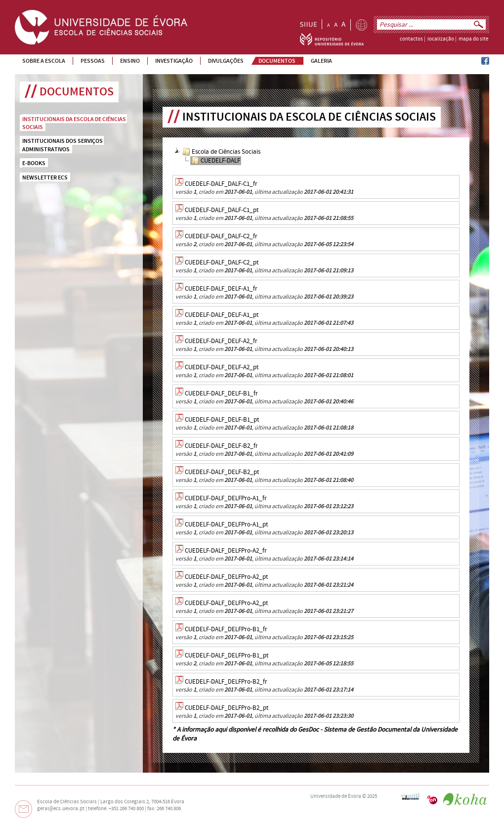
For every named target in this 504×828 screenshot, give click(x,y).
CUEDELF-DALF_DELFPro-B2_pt (227, 708)
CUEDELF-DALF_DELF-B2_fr (221, 446)
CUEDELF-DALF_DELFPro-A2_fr (226, 551)
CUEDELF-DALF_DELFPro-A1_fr (226, 498)
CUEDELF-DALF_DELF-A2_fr (221, 341)
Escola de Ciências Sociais (221, 152)
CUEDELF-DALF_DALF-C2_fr (221, 236)
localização (441, 39)
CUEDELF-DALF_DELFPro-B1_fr (226, 629)
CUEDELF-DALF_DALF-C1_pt (222, 210)
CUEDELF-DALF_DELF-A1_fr (221, 289)
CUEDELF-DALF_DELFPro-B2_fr (226, 682)
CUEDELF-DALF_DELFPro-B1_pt (227, 655)
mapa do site (473, 39)
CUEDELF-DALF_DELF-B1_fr (221, 393)
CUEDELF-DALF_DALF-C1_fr (221, 184)
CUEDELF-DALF (216, 161)
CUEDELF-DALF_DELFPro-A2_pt (226, 577)
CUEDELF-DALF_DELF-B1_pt (222, 420)
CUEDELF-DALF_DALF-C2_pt (222, 262)
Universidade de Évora (336, 796)
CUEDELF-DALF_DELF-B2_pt (222, 472)
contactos (411, 39)
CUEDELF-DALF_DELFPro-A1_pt (226, 524)
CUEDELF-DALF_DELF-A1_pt (222, 315)
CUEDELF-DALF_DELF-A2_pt (222, 367)
